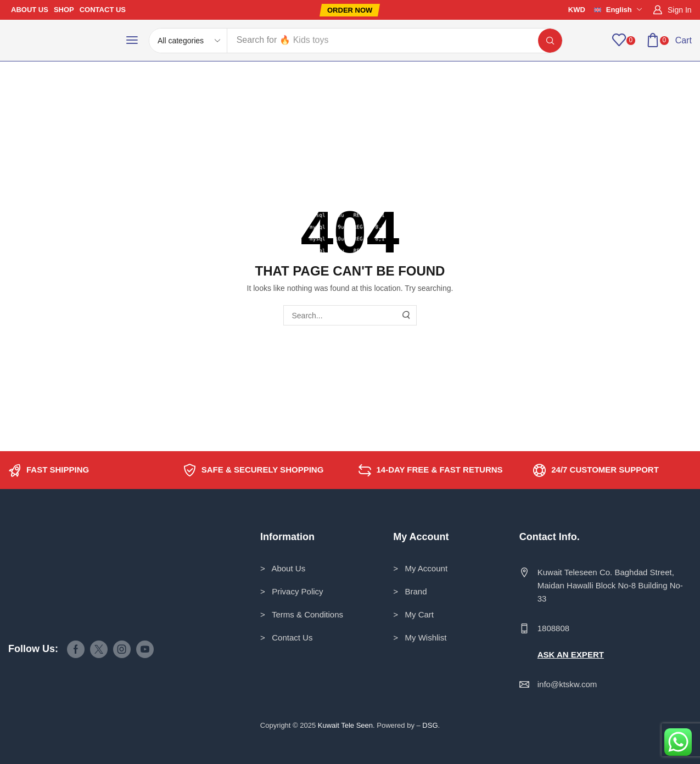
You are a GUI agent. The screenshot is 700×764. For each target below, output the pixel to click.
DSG (430, 725)
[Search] (550, 41)
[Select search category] (188, 41)
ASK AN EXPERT (571, 655)
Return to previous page (644, 83)
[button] (350, 10)
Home (26, 83)
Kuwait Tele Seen (345, 725)
